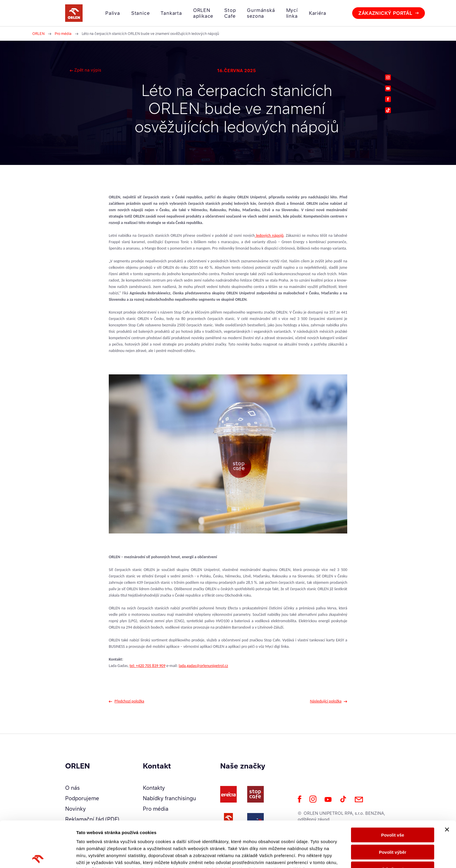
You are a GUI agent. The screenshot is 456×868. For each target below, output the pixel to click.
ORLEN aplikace (203, 13)
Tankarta (171, 13)
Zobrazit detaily (307, 857)
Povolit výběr (393, 806)
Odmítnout (393, 823)
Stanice (140, 13)
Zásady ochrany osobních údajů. (197, 824)
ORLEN (38, 34)
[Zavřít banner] (447, 784)
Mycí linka (292, 13)
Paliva (113, 13)
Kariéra (318, 13)
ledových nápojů (269, 235)
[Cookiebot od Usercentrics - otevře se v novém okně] (38, 857)
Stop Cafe (230, 13)
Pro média (63, 34)
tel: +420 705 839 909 (148, 666)
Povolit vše (392, 789)
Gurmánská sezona (261, 13)
